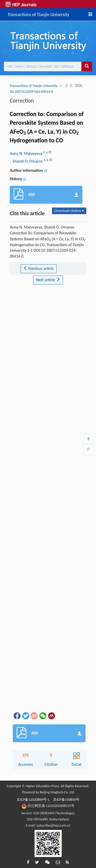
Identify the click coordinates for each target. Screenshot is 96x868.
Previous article (39, 269)
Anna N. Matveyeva (26, 153)
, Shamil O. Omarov (27, 161)
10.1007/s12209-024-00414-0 (31, 92)
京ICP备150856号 (66, 800)
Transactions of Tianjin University (38, 14)
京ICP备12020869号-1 (33, 800)
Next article (48, 280)
